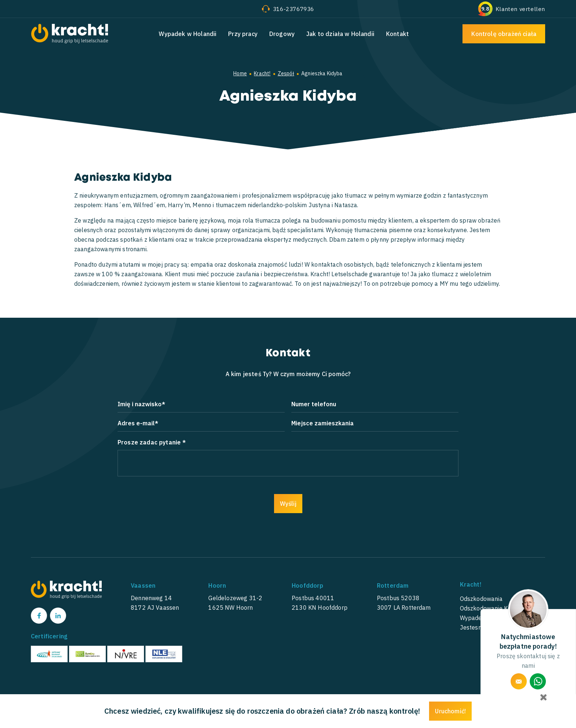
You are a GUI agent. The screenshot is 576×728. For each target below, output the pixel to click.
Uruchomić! (450, 711)
